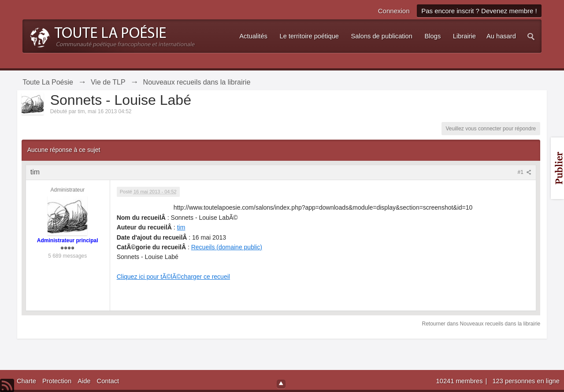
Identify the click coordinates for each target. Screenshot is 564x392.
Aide (84, 381)
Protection (57, 381)
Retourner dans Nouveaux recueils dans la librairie (481, 324)
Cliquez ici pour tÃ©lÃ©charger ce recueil (173, 277)
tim (181, 227)
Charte (26, 381)
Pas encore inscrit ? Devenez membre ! (479, 11)
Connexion (394, 11)
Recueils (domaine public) (227, 247)
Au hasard (501, 36)
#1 (525, 172)
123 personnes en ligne (526, 381)
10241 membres (460, 381)
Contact (108, 381)
